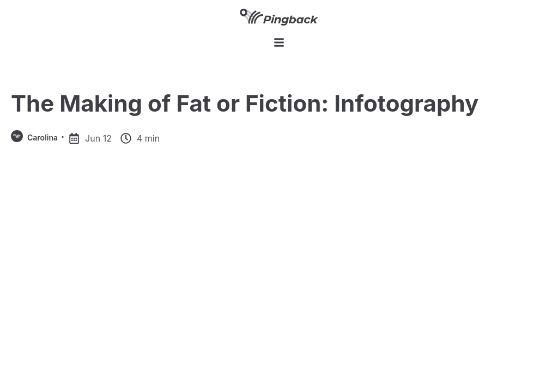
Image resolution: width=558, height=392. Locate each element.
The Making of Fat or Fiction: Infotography (245, 103)
